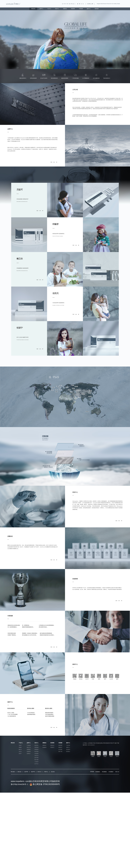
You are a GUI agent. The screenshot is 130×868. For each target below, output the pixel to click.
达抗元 (20, 752)
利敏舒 (20, 747)
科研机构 (36, 749)
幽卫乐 (20, 749)
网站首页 (33, 9)
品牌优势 (60, 745)
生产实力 (36, 764)
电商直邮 (97, 9)
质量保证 (65, 9)
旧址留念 (53, 772)
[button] (64, 66)
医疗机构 (36, 752)
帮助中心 (46, 772)
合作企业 (36, 756)
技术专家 (36, 758)
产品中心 (49, 9)
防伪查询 (68, 749)
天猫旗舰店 (98, 772)
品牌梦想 (29, 752)
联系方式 (39, 772)
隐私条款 (19, 772)
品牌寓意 (29, 749)
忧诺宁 (20, 754)
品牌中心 (41, 9)
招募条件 (60, 747)
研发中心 (57, 9)
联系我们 (68, 752)
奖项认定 (52, 745)
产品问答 (68, 745)
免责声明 (33, 772)
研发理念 (36, 745)
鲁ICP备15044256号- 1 (19, 784)
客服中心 (68, 747)
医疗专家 (36, 760)
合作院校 (36, 754)
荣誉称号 (52, 747)
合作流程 (60, 749)
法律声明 (26, 772)
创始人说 (29, 747)
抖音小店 (117, 772)
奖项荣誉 (73, 9)
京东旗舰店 (111, 772)
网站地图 (13, 772)
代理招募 (81, 9)
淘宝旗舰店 (104, 772)
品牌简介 (29, 754)
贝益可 (20, 745)
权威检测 (44, 747)
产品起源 (29, 745)
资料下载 (60, 752)
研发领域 (36, 747)
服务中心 (89, 9)
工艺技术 (36, 762)
